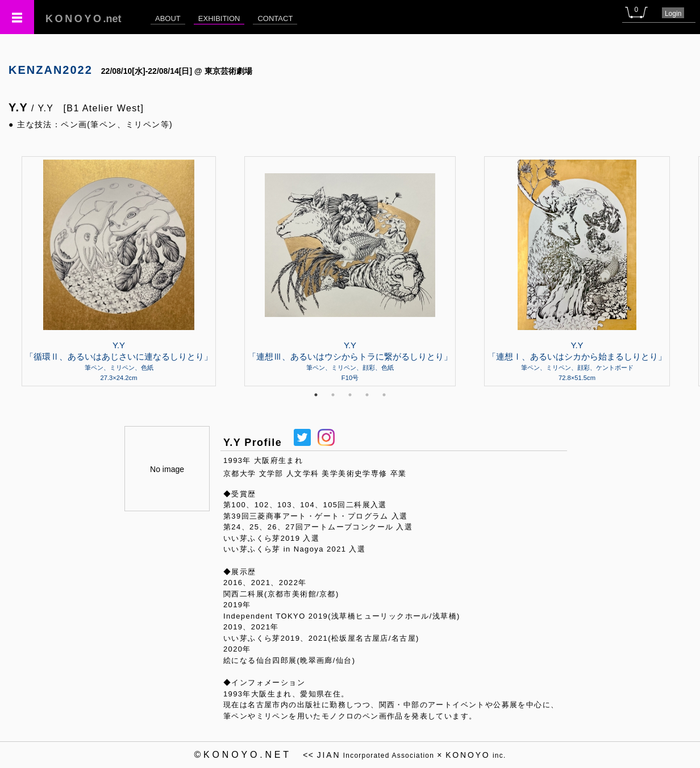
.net (84, 19)
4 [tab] (367, 395)
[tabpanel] (350, 271)
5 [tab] (384, 395)
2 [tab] (333, 395)
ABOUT (168, 18)
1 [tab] (316, 395)
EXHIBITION (219, 18)
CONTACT (275, 18)
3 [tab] (350, 395)
